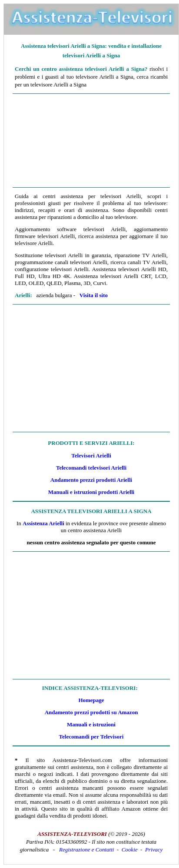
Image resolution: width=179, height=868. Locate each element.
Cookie (130, 850)
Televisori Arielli (91, 456)
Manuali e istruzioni (91, 724)
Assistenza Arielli (43, 523)
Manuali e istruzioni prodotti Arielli (91, 492)
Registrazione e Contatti (86, 850)
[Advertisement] (91, 141)
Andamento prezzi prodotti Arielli (91, 480)
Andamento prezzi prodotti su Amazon (91, 712)
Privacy (154, 850)
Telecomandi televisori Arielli (91, 468)
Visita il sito (94, 295)
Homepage (91, 700)
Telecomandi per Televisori (91, 737)
